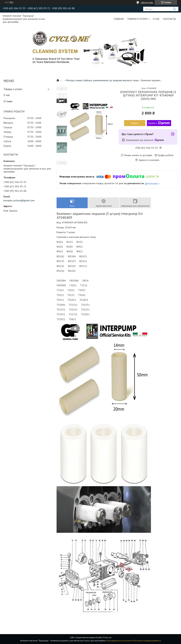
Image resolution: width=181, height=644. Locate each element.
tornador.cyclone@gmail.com (19, 200)
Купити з (159, 123)
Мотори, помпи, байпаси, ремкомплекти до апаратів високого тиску (102, 80)
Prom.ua (107, 637)
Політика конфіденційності (147, 641)
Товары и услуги (137, 19)
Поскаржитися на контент (120, 641)
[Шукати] (174, 9)
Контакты (170, 19)
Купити (135, 123)
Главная (119, 19)
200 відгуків (147, 2)
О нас (156, 19)
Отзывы (8, 101)
